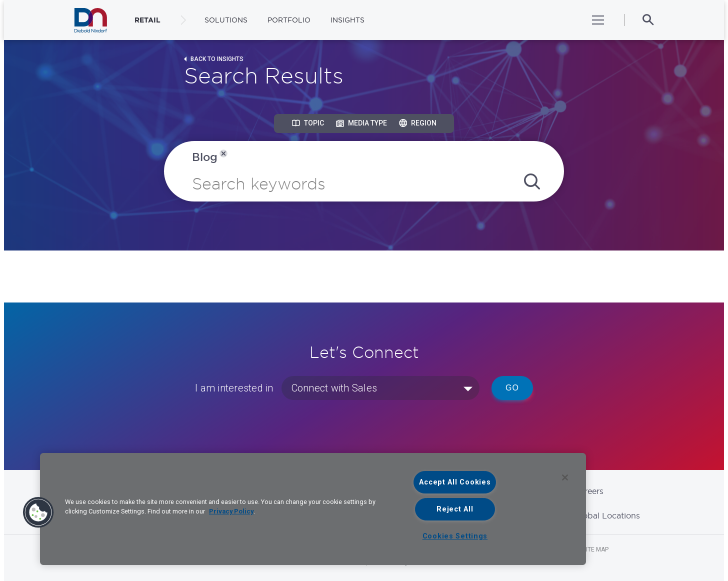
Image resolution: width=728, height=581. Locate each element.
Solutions (226, 20)
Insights (347, 20)
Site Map (595, 549)
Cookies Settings (455, 536)
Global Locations (607, 515)
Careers (589, 491)
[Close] (565, 477)
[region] (313, 509)
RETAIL (147, 20)
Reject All (455, 509)
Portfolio (289, 20)
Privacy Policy (231, 511)
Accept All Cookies (455, 482)
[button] (38, 512)
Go (512, 388)
